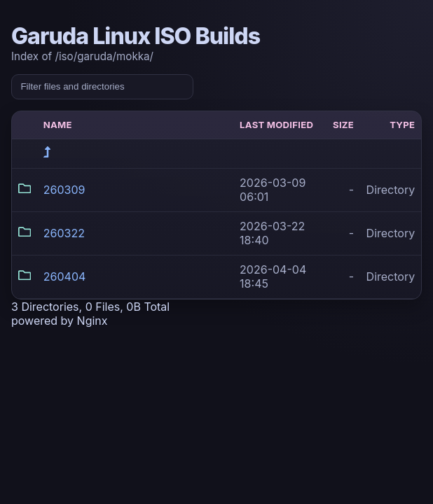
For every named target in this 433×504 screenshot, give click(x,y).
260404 (65, 276)
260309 (64, 190)
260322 (64, 233)
